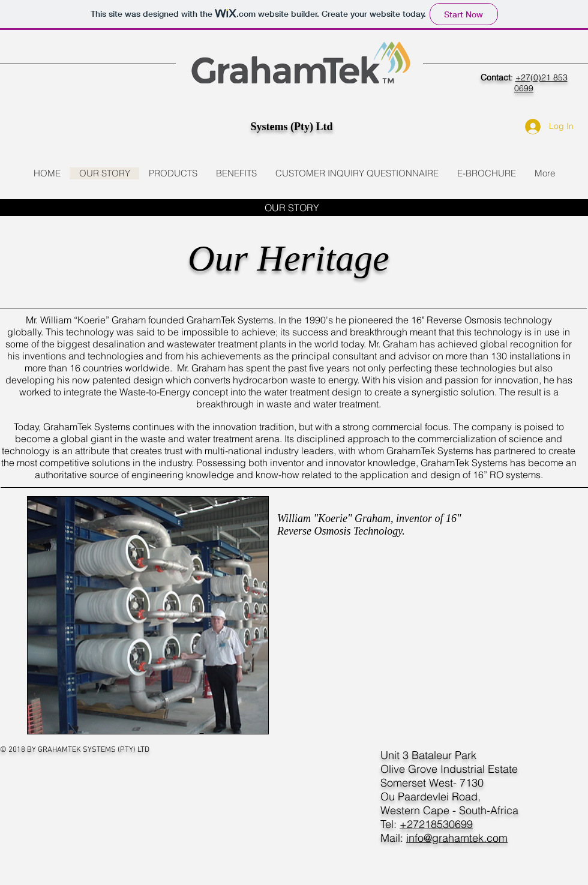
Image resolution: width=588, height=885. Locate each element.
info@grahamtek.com (457, 838)
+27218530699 (436, 824)
